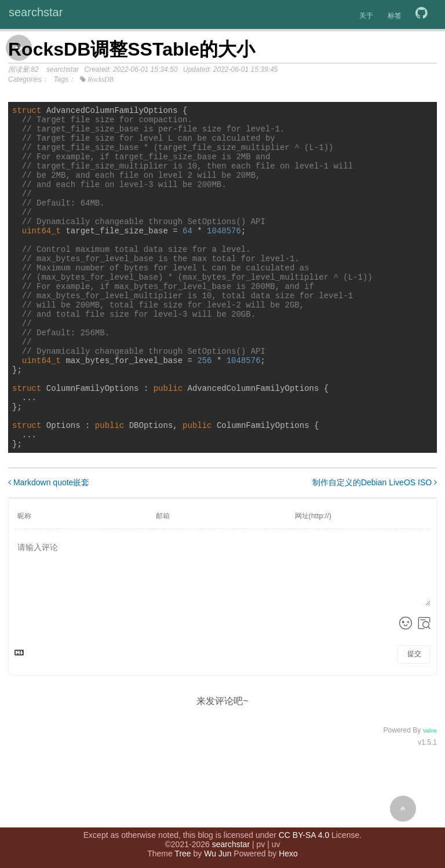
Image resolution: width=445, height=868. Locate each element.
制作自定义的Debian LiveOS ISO (375, 547)
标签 (395, 16)
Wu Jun (218, 851)
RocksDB (101, 79)
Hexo (288, 851)
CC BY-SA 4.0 (304, 832)
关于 (366, 16)
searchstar (36, 12)
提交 (414, 718)
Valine (430, 795)
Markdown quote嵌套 (49, 547)
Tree (183, 851)
